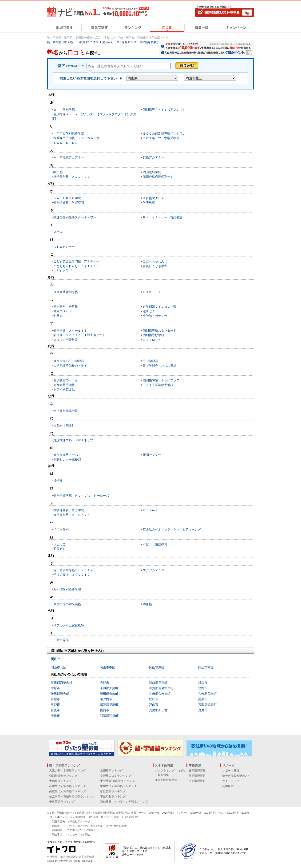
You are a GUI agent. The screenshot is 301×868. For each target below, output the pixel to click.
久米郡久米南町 (160, 694)
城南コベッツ (63, 311)
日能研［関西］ (64, 425)
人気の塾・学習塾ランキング (67, 771)
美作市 (55, 716)
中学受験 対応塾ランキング (117, 781)
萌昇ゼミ (59, 549)
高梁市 (203, 699)
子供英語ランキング (62, 802)
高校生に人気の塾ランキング (67, 791)
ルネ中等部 (61, 640)
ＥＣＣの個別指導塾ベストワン (164, 134)
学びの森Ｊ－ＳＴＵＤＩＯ (72, 575)
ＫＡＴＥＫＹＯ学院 (67, 198)
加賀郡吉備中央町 (161, 688)
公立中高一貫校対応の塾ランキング (72, 796)
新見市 (55, 710)
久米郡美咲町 (207, 694)
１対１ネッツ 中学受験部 (161, 138)
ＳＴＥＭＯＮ (152, 340)
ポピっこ (59, 544)
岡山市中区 (108, 667)
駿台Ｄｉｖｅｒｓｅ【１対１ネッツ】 (79, 335)
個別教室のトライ (66, 380)
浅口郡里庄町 (158, 683)
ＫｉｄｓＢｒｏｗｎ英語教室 (163, 217)
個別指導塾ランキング (63, 776)
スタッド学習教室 (66, 340)
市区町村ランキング (113, 796)
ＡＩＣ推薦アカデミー (69, 157)
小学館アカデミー (155, 316)
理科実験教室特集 (166, 780)
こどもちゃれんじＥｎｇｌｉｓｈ (76, 266)
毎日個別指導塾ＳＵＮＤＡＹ (73, 570)
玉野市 (55, 705)
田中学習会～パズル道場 (160, 366)
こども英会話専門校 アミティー (76, 261)
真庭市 (203, 710)
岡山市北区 (58, 667)
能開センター (152, 455)
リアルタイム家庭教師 (69, 625)
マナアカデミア (153, 570)
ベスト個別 (61, 529)
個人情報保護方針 (71, 857)
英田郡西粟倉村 (61, 683)
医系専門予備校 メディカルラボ (76, 138)
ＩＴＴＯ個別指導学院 (69, 134)
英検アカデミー (153, 157)
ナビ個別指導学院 (66, 411)
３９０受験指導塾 (66, 292)
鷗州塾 (58, 172)
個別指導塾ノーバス (67, 455)
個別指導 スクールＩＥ (70, 331)
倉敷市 (55, 699)
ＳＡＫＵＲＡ (152, 292)
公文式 (58, 232)
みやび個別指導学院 (67, 589)
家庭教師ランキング (113, 791)
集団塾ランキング (111, 771)
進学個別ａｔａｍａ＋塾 (160, 307)
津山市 (154, 705)
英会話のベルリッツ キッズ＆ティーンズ (172, 529)
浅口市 (203, 683)
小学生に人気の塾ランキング (67, 786)
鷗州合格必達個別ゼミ (158, 177)
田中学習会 (150, 361)
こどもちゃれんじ (155, 261)
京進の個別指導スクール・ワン (75, 217)
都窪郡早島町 (109, 705)
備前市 (105, 710)
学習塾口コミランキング (116, 776)
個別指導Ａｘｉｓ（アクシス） (164, 110)
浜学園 (58, 481)
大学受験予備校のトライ (70, 366)
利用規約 (228, 786)
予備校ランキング (60, 781)
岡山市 (56, 659)
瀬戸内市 (106, 699)
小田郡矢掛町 (109, 688)
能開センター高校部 (67, 460)
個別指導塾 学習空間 (69, 203)
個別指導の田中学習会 (69, 361)
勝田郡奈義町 (109, 694)
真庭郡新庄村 (158, 710)
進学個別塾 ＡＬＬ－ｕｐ (72, 177)
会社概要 (52, 857)
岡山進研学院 (152, 172)
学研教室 (149, 203)
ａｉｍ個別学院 (64, 110)
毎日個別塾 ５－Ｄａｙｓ (72, 515)
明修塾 (147, 604)
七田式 (58, 316)
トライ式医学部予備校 (158, 385)
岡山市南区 (206, 667)
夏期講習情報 (197, 776)
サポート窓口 (231, 771)
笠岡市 (203, 688)
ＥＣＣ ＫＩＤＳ (66, 143)
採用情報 (89, 857)
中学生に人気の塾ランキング (119, 786)
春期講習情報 (197, 771)
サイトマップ (231, 781)
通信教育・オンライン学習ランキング (124, 802)
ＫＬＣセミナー (64, 247)
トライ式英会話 (64, 389)
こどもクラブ (63, 271)
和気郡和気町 (109, 716)
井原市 (55, 688)
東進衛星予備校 (64, 385)
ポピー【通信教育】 (156, 544)
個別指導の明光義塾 (67, 604)
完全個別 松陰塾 (66, 307)
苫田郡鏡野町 (207, 705)
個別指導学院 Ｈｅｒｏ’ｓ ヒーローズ (81, 496)
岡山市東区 (157, 667)
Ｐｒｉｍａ (150, 510)
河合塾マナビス (153, 198)
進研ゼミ (149, 311)
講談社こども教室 (155, 266)
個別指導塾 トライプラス (161, 380)
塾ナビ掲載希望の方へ (236, 776)
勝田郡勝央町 (60, 694)
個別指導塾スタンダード (160, 331)
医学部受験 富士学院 (69, 510)
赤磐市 (105, 683)
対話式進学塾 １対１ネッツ (73, 440)
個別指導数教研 (153, 335)
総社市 (154, 699)
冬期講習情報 (197, 781)
